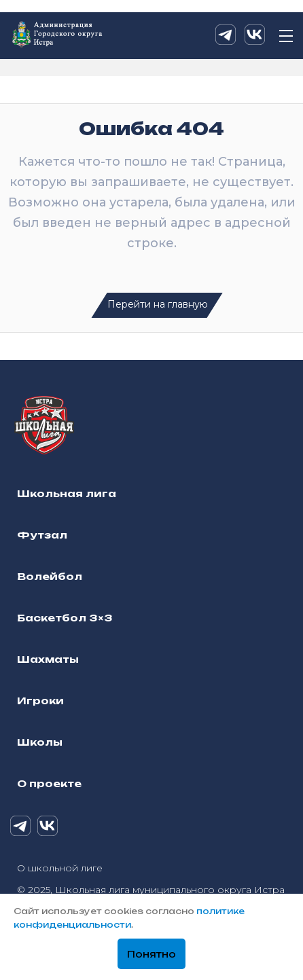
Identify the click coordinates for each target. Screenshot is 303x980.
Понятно (151, 954)
